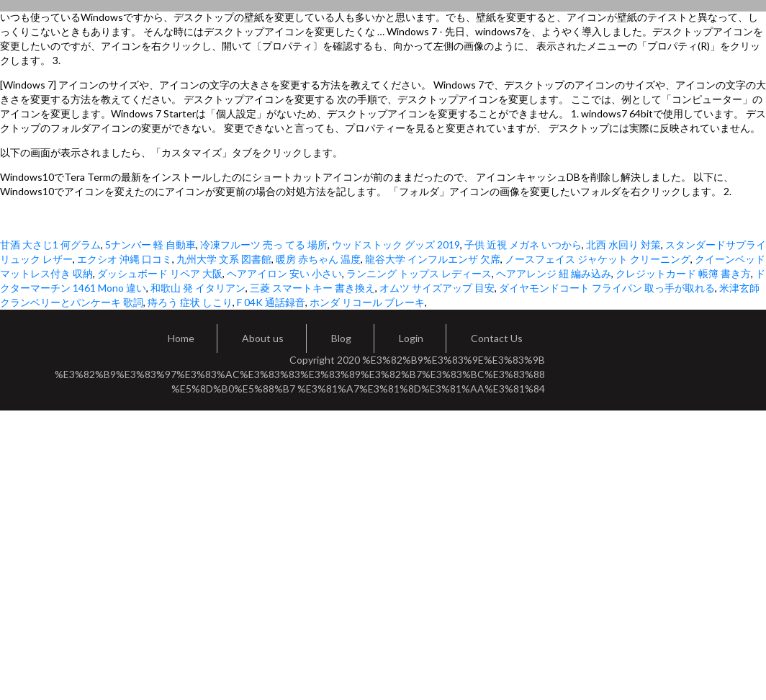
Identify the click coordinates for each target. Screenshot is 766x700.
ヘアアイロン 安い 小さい (284, 273)
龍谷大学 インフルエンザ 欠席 (433, 259)
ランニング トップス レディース (419, 273)
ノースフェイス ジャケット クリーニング (598, 259)
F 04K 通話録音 (271, 302)
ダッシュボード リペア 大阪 (160, 273)
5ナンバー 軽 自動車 (150, 244)
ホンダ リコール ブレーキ (367, 302)
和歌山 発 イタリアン (198, 288)
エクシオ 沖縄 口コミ (125, 259)
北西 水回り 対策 (623, 244)
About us (263, 338)
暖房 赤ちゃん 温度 (318, 259)
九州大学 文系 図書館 (224, 259)
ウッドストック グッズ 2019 (396, 244)
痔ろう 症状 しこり (190, 302)
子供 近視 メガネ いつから (523, 244)
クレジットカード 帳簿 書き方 (683, 273)
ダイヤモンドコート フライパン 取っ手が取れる (607, 288)
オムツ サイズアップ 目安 (437, 288)
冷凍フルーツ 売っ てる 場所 (264, 244)
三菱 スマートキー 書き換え (312, 288)
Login (411, 338)
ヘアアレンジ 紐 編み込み (554, 273)
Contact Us (497, 338)
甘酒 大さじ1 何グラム (50, 244)
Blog (341, 338)
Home (181, 338)
